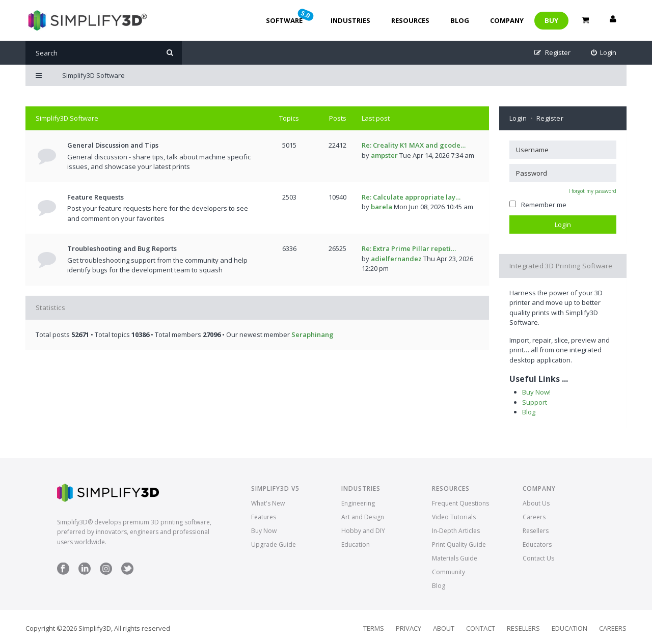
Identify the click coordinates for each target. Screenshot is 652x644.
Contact (481, 628)
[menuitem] (604, 53)
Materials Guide (455, 558)
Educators (537, 544)
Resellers (536, 531)
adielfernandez (396, 259)
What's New (268, 503)
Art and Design (363, 517)
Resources (410, 20)
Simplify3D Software (67, 118)
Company (507, 20)
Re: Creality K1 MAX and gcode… (414, 145)
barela (382, 207)
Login (518, 118)
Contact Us (538, 558)
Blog (460, 20)
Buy (551, 20)
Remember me (538, 205)
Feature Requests (96, 197)
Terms (374, 628)
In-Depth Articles (456, 531)
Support (535, 402)
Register (550, 118)
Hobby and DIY (363, 531)
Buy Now (264, 531)
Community (449, 572)
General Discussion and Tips (113, 145)
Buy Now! (536, 392)
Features (264, 517)
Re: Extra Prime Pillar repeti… (409, 248)
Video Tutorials (454, 517)
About (444, 628)
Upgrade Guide (274, 544)
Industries (350, 20)
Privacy (409, 628)
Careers (534, 517)
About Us (536, 503)
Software (290, 16)
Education (356, 544)
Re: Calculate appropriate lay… (411, 197)
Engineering (358, 503)
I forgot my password (592, 191)
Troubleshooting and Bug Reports (122, 248)
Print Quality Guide (459, 544)
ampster (384, 155)
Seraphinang (313, 334)
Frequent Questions (460, 503)
